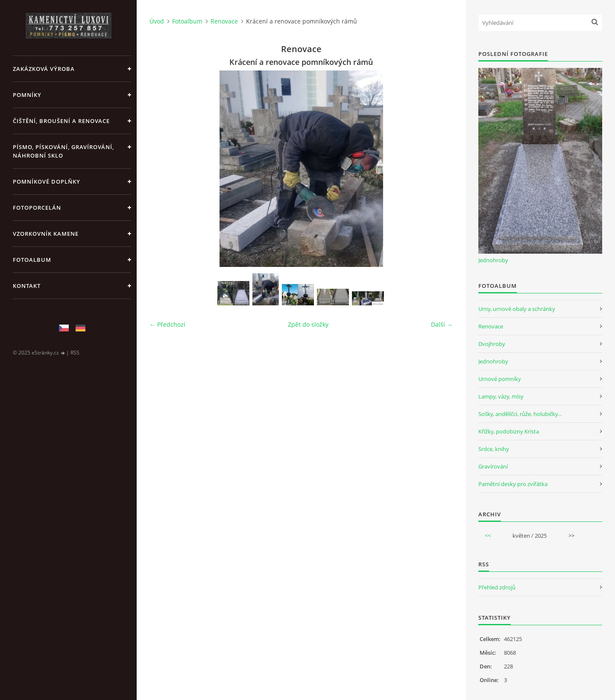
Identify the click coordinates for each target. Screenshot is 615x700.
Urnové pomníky (500, 379)
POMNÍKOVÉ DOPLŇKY (47, 182)
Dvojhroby (492, 344)
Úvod (157, 21)
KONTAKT (27, 286)
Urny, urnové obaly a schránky (517, 309)
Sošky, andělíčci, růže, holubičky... (520, 414)
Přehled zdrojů (497, 587)
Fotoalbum (32, 260)
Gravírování (493, 466)
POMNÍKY (27, 95)
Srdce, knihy (494, 449)
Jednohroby (493, 260)
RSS (75, 353)
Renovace (224, 21)
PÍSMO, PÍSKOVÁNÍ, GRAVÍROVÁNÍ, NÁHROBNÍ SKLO (63, 151)
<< (488, 536)
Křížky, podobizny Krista (509, 431)
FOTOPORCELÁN (37, 208)
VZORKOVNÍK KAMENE (46, 234)
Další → (442, 324)
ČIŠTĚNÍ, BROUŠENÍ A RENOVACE (61, 121)
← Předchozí (167, 324)
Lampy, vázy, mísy (501, 396)
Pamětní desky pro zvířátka (513, 484)
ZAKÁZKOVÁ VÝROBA (44, 69)
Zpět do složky (308, 324)
